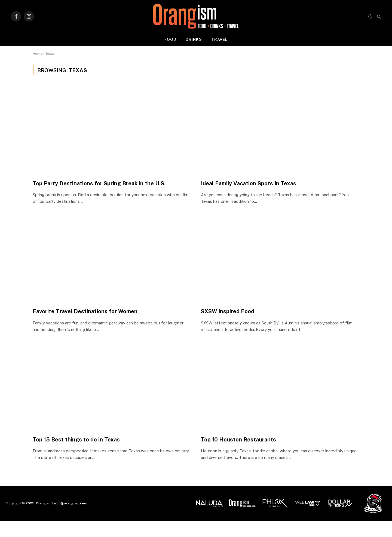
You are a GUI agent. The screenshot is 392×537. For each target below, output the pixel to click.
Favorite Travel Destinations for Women (85, 311)
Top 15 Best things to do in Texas (76, 440)
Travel (220, 39)
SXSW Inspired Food (228, 311)
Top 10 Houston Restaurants (238, 440)
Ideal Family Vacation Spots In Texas (249, 183)
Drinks (194, 39)
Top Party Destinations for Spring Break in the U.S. (99, 183)
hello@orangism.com (70, 503)
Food (170, 39)
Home (37, 54)
